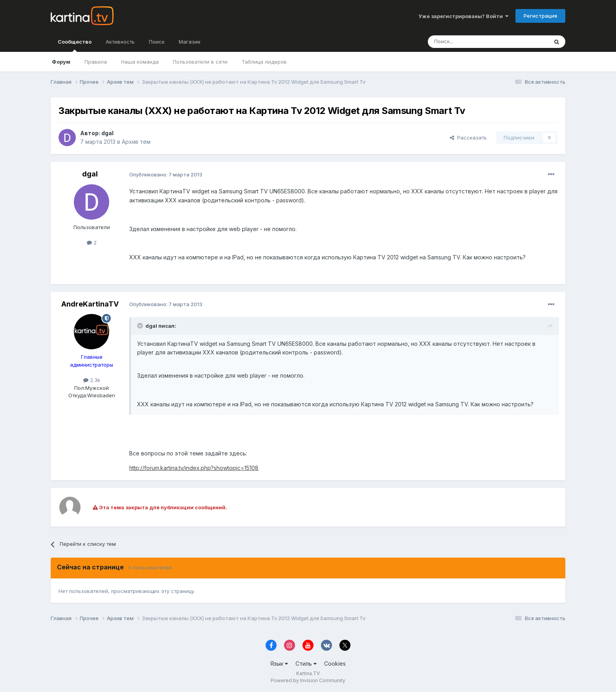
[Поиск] (466, 42)
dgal (107, 133)
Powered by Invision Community (308, 680)
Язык (279, 664)
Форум (61, 62)
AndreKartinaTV (90, 304)
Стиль (306, 664)
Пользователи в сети (200, 62)
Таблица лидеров (264, 62)
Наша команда (140, 62)
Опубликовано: (166, 174)
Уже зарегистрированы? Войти (463, 16)
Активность (120, 42)
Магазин (190, 42)
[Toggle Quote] (141, 326)
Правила (96, 62)
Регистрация (540, 16)
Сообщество (75, 45)
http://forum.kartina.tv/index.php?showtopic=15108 (194, 468)
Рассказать (468, 138)
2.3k (92, 380)
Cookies (335, 664)
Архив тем (136, 142)
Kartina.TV (308, 673)
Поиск (157, 42)
